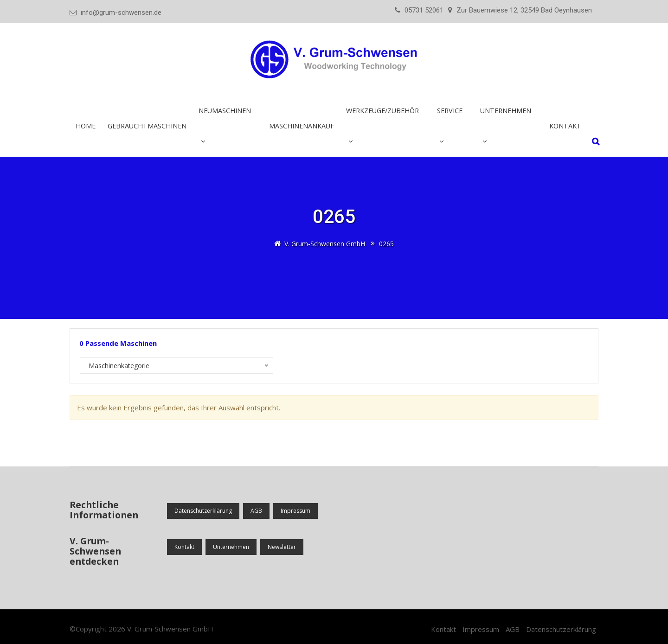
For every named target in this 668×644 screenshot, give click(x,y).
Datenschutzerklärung (203, 511)
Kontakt (565, 126)
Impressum (295, 511)
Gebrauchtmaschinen (147, 126)
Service (450, 111)
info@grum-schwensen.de (121, 13)
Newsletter (282, 547)
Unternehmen (506, 111)
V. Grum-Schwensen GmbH (170, 629)
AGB (256, 511)
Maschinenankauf (302, 126)
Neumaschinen (225, 111)
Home (86, 126)
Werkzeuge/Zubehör (382, 111)
